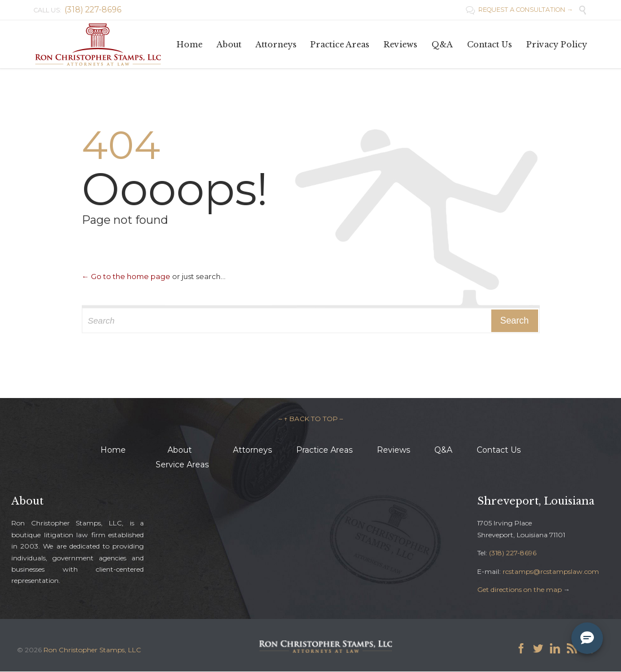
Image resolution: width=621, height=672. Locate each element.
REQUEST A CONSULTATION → (519, 10)
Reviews (393, 450)
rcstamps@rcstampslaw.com (551, 571)
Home (113, 450)
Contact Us (499, 450)
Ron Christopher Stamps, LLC (92, 650)
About (180, 450)
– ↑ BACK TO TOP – (311, 419)
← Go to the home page (126, 276)
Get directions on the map (519, 589)
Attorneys (252, 450)
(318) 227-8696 (513, 553)
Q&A (443, 450)
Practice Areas (324, 450)
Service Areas (182, 465)
